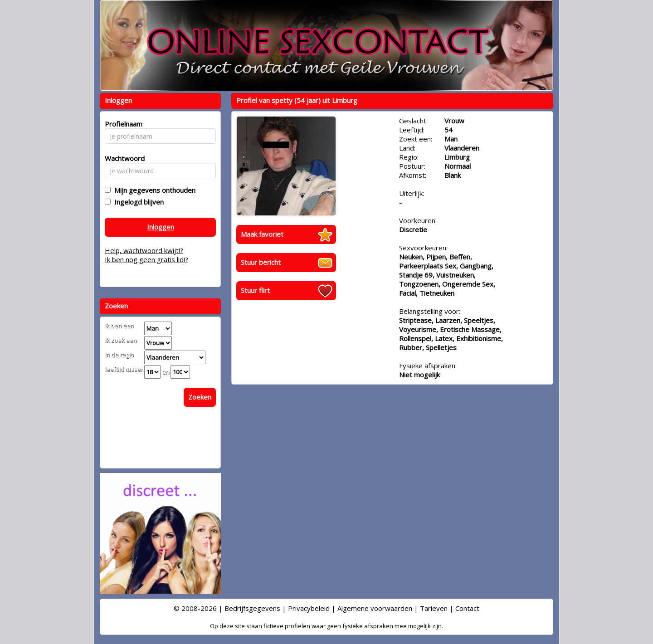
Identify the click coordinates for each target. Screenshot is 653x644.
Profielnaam (122, 124)
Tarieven (434, 608)
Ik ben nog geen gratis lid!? (146, 259)
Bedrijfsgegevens (252, 608)
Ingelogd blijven (137, 202)
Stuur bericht (261, 262)
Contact (467, 608)
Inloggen (161, 227)
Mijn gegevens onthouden (153, 190)
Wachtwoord (122, 158)
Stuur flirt (255, 290)
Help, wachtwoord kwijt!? (144, 250)
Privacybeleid (309, 608)
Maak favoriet (262, 234)
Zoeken (200, 397)
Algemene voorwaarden (375, 608)
